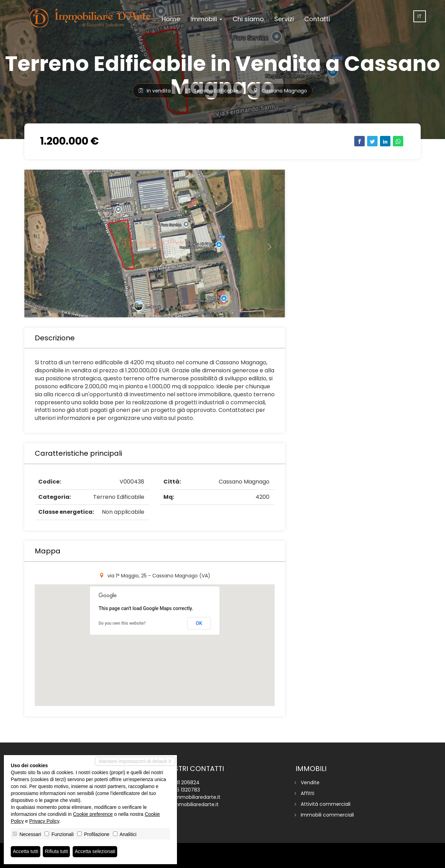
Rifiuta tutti (57, 852)
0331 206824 (185, 782)
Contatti (317, 19)
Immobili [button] (206, 19)
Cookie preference (93, 814)
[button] (44, 244)
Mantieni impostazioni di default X (135, 761)
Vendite (310, 782)
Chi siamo (248, 19)
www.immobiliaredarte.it (189, 804)
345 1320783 (185, 790)
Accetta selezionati (95, 852)
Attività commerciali (326, 804)
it (420, 16)
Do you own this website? (122, 623)
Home (171, 19)
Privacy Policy (44, 821)
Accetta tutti (26, 852)
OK (199, 623)
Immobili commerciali (327, 815)
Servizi (284, 19)
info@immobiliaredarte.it (190, 797)
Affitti (308, 793)
